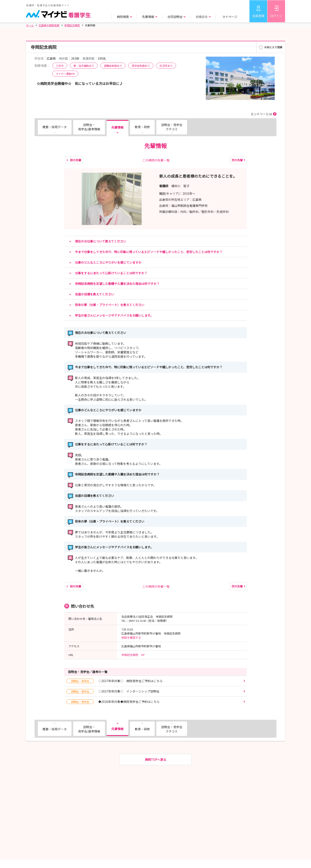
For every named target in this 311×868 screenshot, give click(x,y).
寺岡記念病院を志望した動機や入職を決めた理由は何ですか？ (117, 284)
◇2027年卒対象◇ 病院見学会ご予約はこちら (114, 681)
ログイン (276, 16)
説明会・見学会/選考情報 (89, 127)
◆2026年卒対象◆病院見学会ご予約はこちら (113, 702)
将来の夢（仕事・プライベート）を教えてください (110, 305)
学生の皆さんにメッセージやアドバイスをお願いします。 (114, 315)
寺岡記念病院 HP (133, 655)
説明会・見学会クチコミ (172, 127)
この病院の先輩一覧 (156, 160)
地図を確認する (131, 637)
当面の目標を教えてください (94, 294)
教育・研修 (142, 127)
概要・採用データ (55, 127)
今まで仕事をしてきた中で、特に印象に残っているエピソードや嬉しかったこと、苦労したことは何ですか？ (149, 252)
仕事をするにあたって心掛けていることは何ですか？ (111, 273)
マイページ (230, 17)
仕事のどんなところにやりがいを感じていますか (108, 262)
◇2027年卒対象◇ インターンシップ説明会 (113, 691)
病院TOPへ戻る (156, 759)
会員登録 (258, 16)
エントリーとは (261, 114)
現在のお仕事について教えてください (101, 241)
